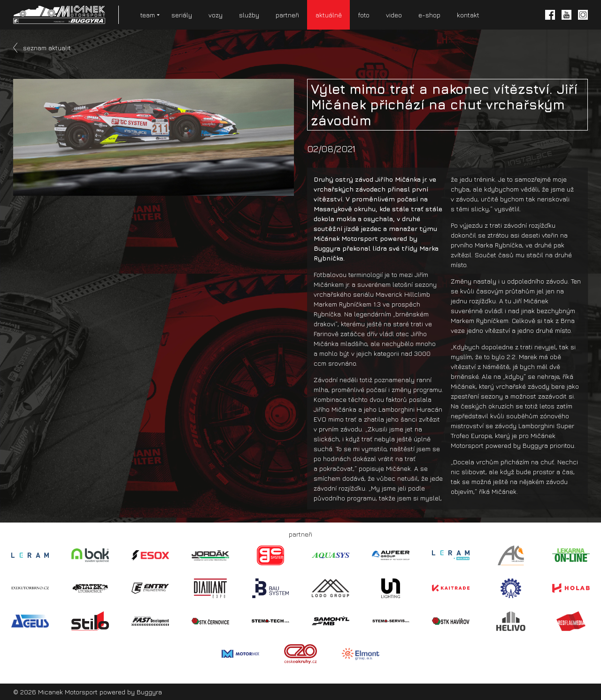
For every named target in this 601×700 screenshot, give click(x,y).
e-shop (429, 15)
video (394, 15)
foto (364, 15)
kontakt (468, 15)
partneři (287, 15)
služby (249, 15)
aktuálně (329, 15)
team (148, 15)
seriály (182, 15)
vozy (216, 15)
